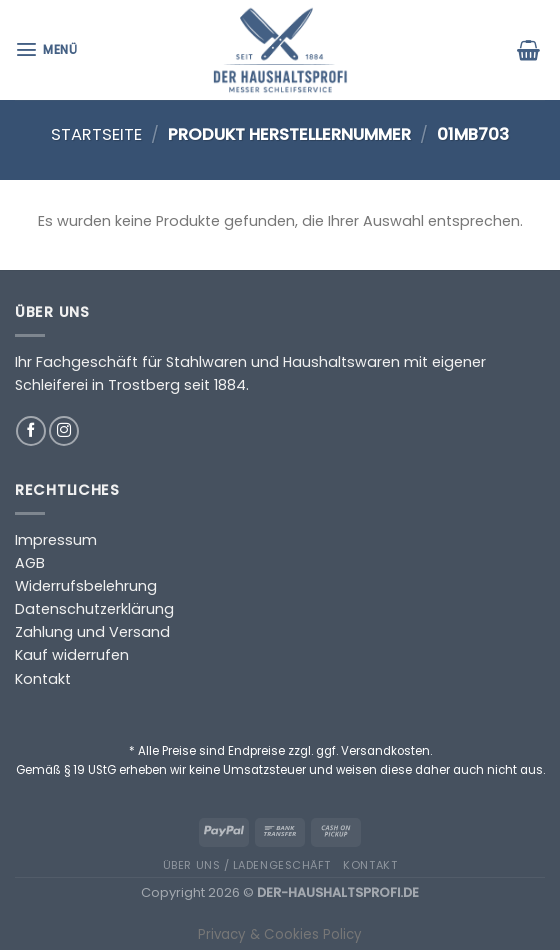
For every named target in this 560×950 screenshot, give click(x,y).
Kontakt (43, 679)
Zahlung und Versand (92, 632)
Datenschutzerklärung (94, 609)
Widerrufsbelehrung (86, 586)
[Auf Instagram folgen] (64, 431)
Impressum (56, 540)
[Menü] (48, 49)
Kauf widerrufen (72, 655)
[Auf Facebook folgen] (31, 431)
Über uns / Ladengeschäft (247, 865)
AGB (30, 563)
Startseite (96, 134)
